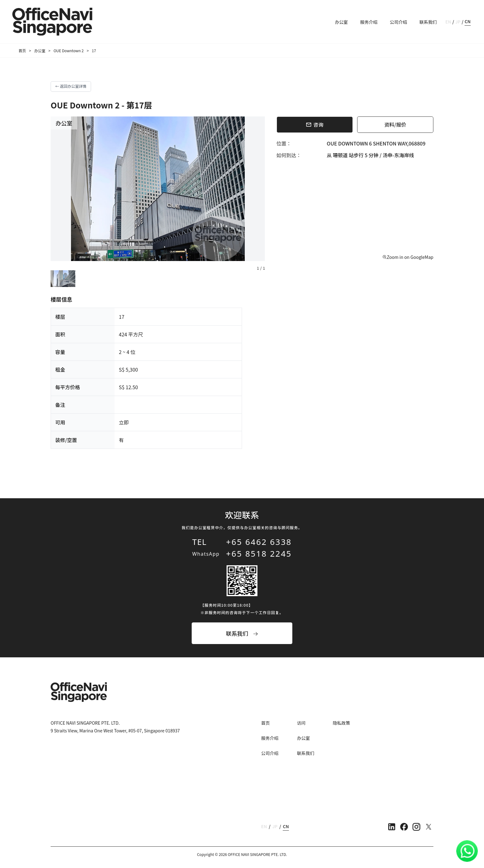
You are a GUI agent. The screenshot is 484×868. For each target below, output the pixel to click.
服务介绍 (369, 22)
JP (458, 22)
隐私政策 (341, 723)
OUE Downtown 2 (69, 51)
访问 (301, 723)
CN (467, 21)
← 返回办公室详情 (71, 86)
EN (448, 22)
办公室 (341, 22)
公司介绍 (398, 22)
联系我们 (428, 22)
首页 (22, 51)
